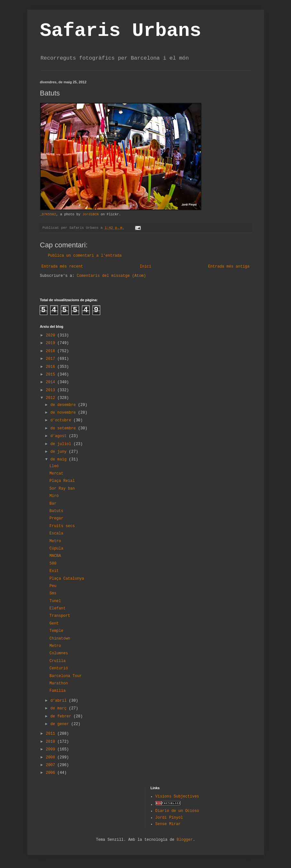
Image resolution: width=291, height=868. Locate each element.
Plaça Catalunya (67, 579)
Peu (53, 586)
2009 (52, 749)
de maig (60, 459)
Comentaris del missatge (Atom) (111, 276)
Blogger (185, 840)
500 (53, 564)
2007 (52, 765)
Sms (53, 593)
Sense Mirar (168, 824)
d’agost (60, 436)
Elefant (57, 608)
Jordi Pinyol (169, 818)
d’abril (60, 701)
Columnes (59, 653)
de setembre (64, 428)
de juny (60, 452)
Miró (54, 496)
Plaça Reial (62, 481)
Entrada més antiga (229, 267)
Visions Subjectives (177, 797)
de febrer (62, 716)
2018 (52, 351)
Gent (54, 624)
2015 (52, 375)
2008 (52, 757)
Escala (56, 533)
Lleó (54, 466)
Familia (57, 691)
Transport (60, 616)
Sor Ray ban (62, 489)
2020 (52, 335)
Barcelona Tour (65, 676)
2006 (52, 773)
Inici (145, 267)
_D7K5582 (48, 214)
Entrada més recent (62, 267)
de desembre (64, 405)
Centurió (59, 668)
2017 (52, 359)
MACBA (55, 556)
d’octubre (62, 420)
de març (60, 708)
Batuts (56, 511)
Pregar (56, 518)
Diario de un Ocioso (177, 811)
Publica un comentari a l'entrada (85, 256)
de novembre (64, 413)
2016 (52, 367)
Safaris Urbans (121, 31)
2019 (52, 343)
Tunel (55, 601)
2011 (52, 734)
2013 (52, 390)
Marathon (59, 683)
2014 (52, 382)
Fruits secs (62, 526)
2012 (52, 398)
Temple (56, 631)
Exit (54, 571)
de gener (61, 724)
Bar (53, 504)
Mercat (56, 474)
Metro (55, 541)
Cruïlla (57, 661)
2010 (52, 742)
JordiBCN (90, 214)
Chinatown (60, 639)
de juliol (62, 444)
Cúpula (56, 549)
